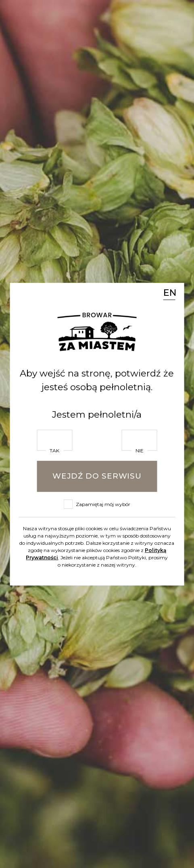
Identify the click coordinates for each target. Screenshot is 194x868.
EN (169, 293)
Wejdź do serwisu (97, 476)
